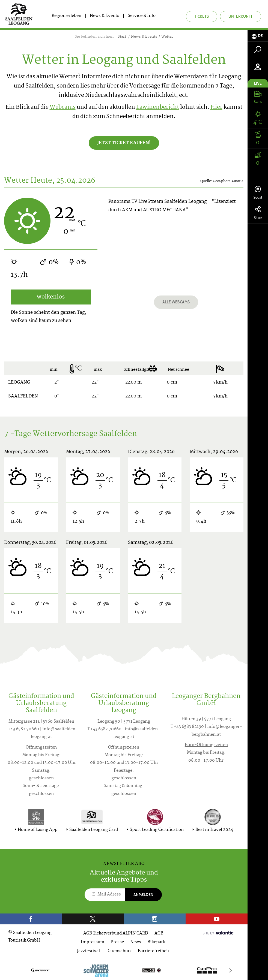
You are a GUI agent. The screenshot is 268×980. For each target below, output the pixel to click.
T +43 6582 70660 (22, 729)
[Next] (230, 970)
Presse (117, 942)
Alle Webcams (176, 302)
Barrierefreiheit (154, 951)
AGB (159, 934)
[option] (124, 970)
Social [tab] (258, 193)
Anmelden (143, 895)
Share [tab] (258, 213)
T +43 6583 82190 (187, 727)
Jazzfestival (88, 951)
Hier (216, 108)
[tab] (258, 36)
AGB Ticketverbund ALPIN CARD (116, 934)
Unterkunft (241, 16)
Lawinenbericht (158, 108)
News (136, 942)
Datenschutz (119, 951)
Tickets (202, 16)
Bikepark (156, 942)
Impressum (93, 942)
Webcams (63, 108)
